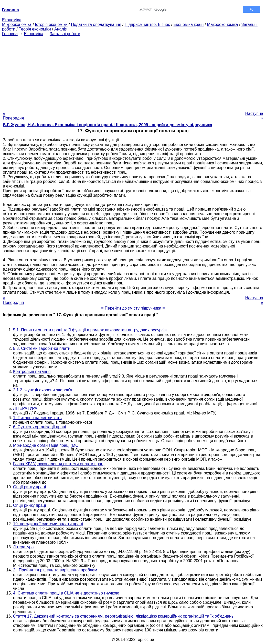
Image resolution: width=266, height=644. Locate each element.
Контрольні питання (32, 371)
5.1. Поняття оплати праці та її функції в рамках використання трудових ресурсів (90, 330)
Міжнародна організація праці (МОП (47, 445)
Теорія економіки (35, 29)
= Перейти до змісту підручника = (133, 308)
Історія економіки (51, 24)
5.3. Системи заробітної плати (42, 348)
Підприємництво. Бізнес (147, 24)
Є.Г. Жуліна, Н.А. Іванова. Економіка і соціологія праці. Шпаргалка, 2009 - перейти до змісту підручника (108, 125)
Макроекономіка (223, 24)
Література (23, 547)
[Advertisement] (133, 72)
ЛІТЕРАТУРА (25, 408)
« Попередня (13, 116)
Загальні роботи (65, 34)
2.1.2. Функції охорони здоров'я (43, 390)
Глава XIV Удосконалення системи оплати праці (59, 464)
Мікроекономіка (17, 24)
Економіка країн (189, 24)
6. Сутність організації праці (40, 427)
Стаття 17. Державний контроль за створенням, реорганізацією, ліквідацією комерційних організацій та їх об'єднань (123, 616)
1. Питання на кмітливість (37, 418)
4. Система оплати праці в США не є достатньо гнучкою (66, 593)
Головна (10, 34)
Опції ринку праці (29, 487)
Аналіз (61, 29)
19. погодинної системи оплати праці (48, 524)
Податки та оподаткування (96, 24)
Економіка (12, 20)
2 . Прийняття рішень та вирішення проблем (55, 570)
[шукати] (188, 9)
